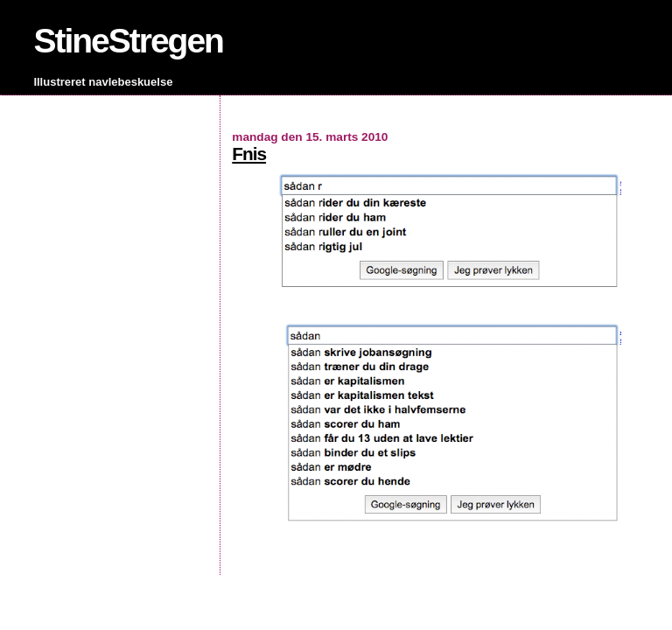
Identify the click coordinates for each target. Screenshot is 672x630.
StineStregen (128, 41)
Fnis (249, 154)
